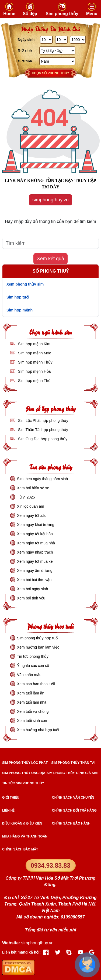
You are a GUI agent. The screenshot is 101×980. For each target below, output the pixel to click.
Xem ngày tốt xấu (32, 516)
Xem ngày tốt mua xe (35, 561)
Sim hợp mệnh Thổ (34, 381)
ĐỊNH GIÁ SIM (87, 773)
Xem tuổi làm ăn (31, 693)
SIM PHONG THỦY (61, 773)
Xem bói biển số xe (33, 488)
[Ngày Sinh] (46, 40)
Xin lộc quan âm (31, 506)
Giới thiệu (11, 798)
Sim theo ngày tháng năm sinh (42, 479)
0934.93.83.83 (50, 866)
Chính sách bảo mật (20, 849)
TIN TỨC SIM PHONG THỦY (23, 783)
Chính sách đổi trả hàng (74, 811)
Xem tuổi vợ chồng (33, 711)
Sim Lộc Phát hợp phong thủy (43, 421)
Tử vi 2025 (26, 497)
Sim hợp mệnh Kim (34, 344)
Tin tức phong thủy (33, 656)
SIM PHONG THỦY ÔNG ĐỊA (24, 773)
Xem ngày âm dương (35, 571)
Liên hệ (8, 811)
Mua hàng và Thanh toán (25, 836)
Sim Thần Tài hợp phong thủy (43, 430)
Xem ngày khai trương (36, 525)
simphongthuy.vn (50, 200)
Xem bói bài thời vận (34, 580)
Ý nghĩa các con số (33, 666)
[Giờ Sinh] (57, 50)
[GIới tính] (57, 61)
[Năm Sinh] (78, 40)
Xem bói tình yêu (31, 598)
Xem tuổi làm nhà (32, 702)
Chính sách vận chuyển (73, 798)
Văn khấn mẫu (29, 675)
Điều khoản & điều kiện (22, 823)
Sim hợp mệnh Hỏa (34, 371)
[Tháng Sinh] (61, 40)
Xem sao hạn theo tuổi (36, 684)
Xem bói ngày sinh (32, 589)
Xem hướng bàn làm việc (38, 647)
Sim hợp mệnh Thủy (35, 362)
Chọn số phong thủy (50, 73)
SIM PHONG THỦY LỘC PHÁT (25, 763)
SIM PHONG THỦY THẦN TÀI (73, 763)
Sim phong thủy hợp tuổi (38, 638)
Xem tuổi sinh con (32, 721)
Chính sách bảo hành (71, 823)
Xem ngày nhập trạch (35, 552)
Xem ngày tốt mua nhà (36, 543)
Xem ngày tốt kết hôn (35, 534)
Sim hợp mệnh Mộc (34, 353)
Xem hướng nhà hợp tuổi (38, 730)
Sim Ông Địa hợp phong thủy (42, 439)
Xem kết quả (50, 259)
